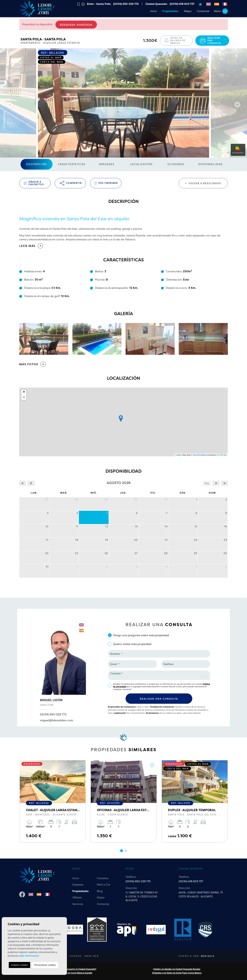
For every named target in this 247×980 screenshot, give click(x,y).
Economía (176, 164)
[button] (123, 364)
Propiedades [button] (170, 11)
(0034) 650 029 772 (53, 714)
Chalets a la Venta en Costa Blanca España (70, 973)
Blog (100, 891)
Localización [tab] (141, 164)
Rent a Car (104, 885)
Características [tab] (72, 164)
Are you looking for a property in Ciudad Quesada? (70, 969)
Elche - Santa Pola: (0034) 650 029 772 (113, 4)
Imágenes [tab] (107, 164)
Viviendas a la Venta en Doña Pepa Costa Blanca (177, 973)
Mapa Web (92, 956)
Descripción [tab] (36, 164)
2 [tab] (126, 851)
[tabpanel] (53, 801)
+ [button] (24, 392)
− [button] (24, 397)
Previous (9, 105)
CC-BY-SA (222, 455)
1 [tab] (122, 851)
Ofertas (77, 897)
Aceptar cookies (19, 965)
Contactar (203, 11)
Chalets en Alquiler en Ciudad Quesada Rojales (177, 969)
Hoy (207, 483)
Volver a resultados (203, 183)
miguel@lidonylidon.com (57, 720)
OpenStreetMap (199, 455)
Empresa (78, 885)
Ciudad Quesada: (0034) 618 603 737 (170, 4)
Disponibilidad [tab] (211, 164)
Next (238, 105)
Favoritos (103, 878)
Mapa (188, 11)
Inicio (154, 11)
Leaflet (178, 455)
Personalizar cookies (45, 965)
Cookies (76, 956)
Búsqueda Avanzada (76, 25)
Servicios (78, 904)
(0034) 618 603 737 (191, 881)
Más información (29, 956)
